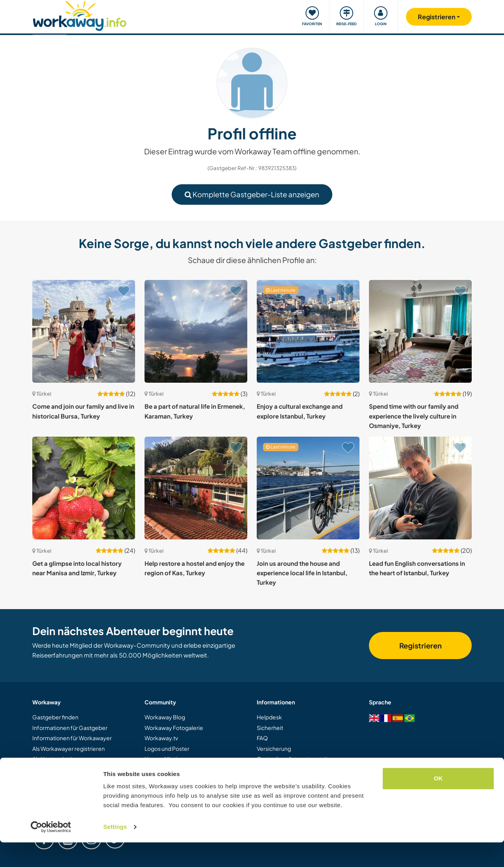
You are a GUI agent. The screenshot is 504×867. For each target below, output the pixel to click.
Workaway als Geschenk (64, 769)
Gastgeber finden (55, 717)
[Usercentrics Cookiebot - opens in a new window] (51, 852)
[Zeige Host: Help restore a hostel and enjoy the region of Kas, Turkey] (196, 488)
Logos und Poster (167, 748)
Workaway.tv (161, 738)
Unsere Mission (164, 759)
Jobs (150, 780)
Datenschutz (273, 780)
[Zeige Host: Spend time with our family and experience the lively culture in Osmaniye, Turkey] (420, 331)
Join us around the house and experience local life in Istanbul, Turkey (302, 573)
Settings (115, 851)
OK (438, 803)
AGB (263, 769)
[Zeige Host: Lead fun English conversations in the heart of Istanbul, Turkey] (420, 488)
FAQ (262, 738)
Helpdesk (269, 717)
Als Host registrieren (58, 759)
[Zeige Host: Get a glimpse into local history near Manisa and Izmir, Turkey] (84, 488)
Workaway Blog (165, 717)
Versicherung (274, 748)
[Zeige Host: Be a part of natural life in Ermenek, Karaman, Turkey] (196, 331)
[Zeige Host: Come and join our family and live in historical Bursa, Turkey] (84, 331)
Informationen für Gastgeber (70, 728)
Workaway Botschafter (174, 769)
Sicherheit (270, 728)
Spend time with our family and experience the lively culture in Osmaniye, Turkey (414, 416)
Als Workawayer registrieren (69, 748)
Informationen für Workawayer (72, 738)
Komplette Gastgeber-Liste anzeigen (252, 194)
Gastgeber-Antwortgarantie (294, 759)
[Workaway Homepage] (80, 15)
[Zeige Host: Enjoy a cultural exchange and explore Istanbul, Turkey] (308, 331)
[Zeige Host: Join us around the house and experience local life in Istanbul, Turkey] (308, 488)
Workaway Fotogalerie (174, 728)
